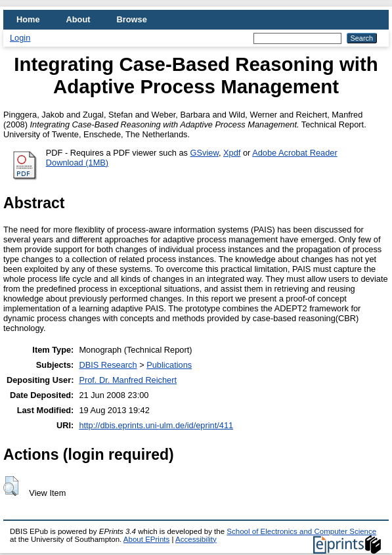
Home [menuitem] (28, 19)
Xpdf (232, 153)
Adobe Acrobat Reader (294, 153)
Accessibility (196, 539)
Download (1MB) (77, 163)
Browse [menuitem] (132, 19)
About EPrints (146, 539)
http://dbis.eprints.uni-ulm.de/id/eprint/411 (156, 425)
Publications (169, 365)
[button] (11, 486)
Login (20, 38)
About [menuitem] (78, 19)
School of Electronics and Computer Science (301, 531)
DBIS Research (108, 365)
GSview (205, 153)
